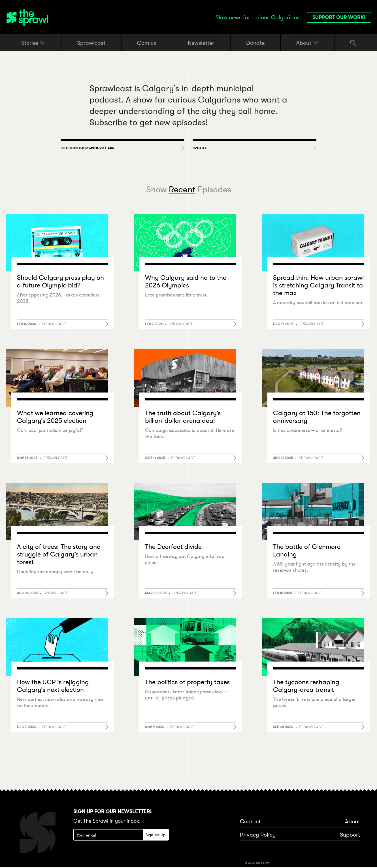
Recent (182, 189)
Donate (255, 43)
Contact (250, 822)
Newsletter (201, 43)
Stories (33, 43)
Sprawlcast (91, 43)
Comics (147, 43)
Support (350, 835)
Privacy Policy (258, 835)
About (307, 43)
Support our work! (339, 17)
